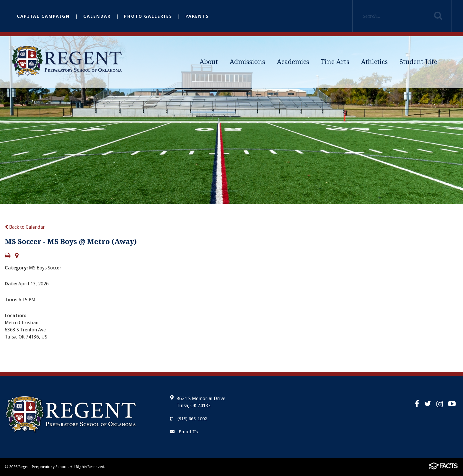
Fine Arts (335, 62)
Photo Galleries (148, 16)
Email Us (184, 432)
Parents (197, 16)
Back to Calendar (25, 227)
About (209, 62)
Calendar (97, 16)
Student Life (418, 62)
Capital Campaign (43, 16)
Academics (293, 62)
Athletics (374, 62)
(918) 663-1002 (189, 419)
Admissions (247, 62)
